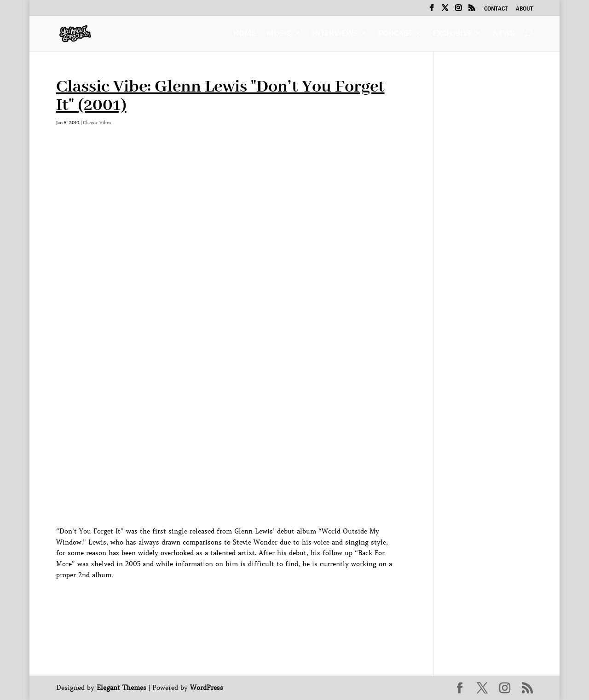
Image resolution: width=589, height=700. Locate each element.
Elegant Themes (121, 688)
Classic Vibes (97, 123)
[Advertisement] (224, 602)
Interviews (335, 35)
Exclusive (453, 35)
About (524, 10)
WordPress (207, 688)
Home (244, 35)
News (504, 35)
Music (279, 35)
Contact (496, 10)
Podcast (395, 35)
